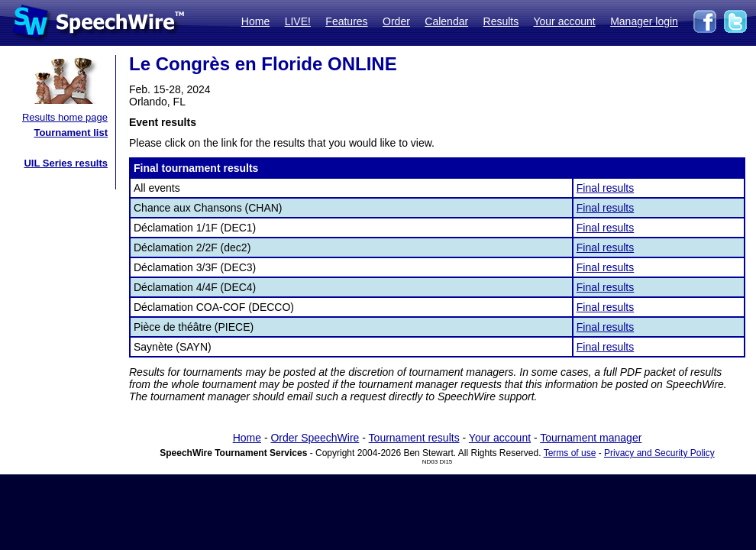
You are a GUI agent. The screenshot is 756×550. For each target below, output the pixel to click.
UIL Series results (66, 163)
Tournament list (71, 133)
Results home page (65, 117)
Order (396, 21)
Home (255, 21)
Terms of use (570, 453)
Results (501, 21)
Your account (564, 21)
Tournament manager (591, 438)
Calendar (446, 21)
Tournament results (414, 438)
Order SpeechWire (315, 438)
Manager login (644, 21)
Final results (605, 188)
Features (346, 21)
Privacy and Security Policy (659, 453)
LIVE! (298, 21)
